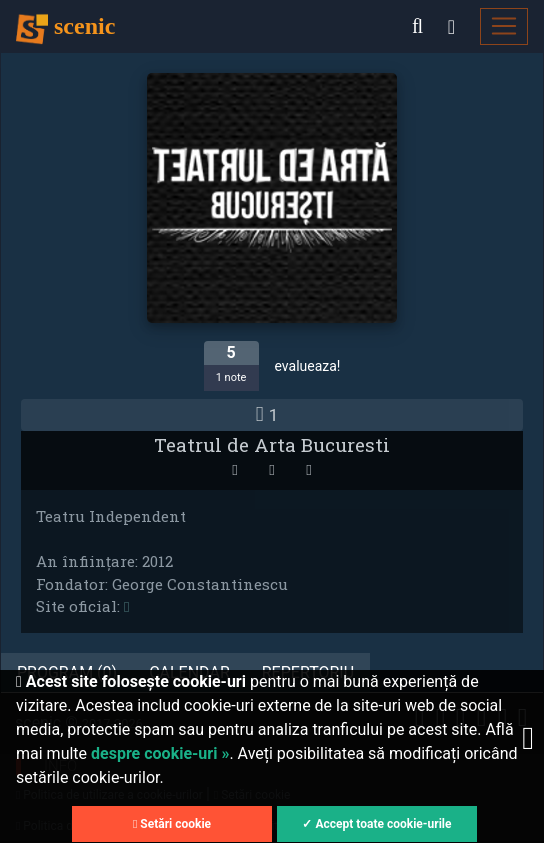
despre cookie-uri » (160, 753)
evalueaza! (308, 366)
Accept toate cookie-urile (383, 824)
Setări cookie (172, 824)
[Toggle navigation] (504, 26)
